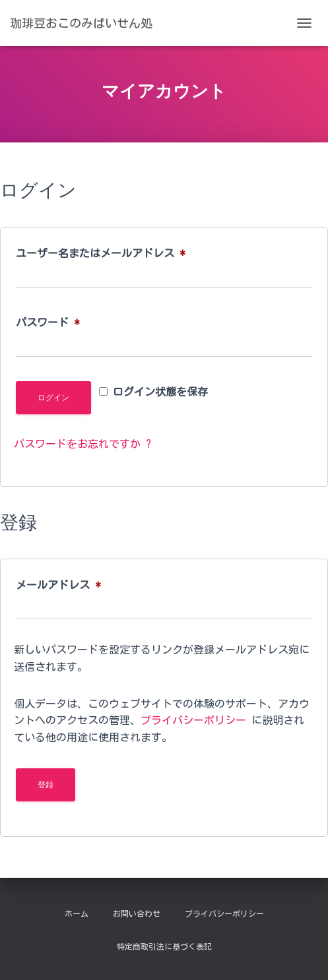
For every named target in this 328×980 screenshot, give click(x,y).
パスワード (53, 322)
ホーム (77, 913)
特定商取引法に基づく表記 (164, 946)
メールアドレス (63, 585)
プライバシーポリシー (193, 720)
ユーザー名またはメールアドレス (106, 253)
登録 (46, 785)
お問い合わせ (137, 913)
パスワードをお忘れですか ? (82, 444)
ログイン (53, 398)
